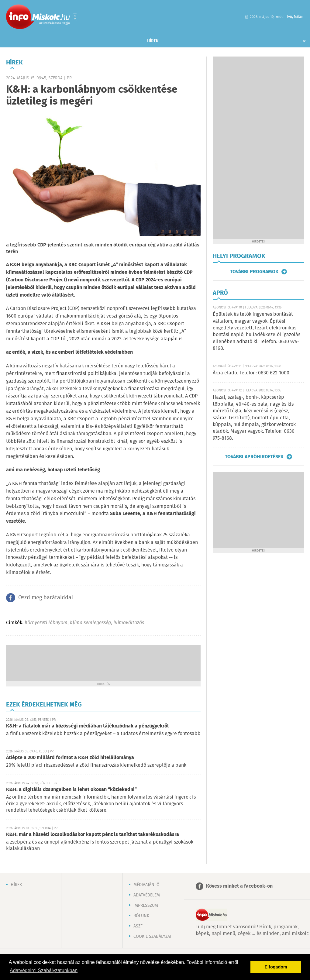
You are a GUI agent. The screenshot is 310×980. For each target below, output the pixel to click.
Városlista (75, 17)
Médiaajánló (146, 885)
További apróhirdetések (254, 457)
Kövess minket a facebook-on (239, 886)
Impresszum (146, 906)
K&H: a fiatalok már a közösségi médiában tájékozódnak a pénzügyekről (87, 726)
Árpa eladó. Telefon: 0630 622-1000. (252, 373)
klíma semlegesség (90, 623)
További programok (254, 272)
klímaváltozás (129, 623)
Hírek (153, 41)
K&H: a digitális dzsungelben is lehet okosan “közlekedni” (71, 790)
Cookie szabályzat (153, 937)
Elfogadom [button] (276, 967)
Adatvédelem (147, 895)
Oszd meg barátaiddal (46, 598)
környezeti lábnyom (46, 623)
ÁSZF (138, 926)
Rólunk (141, 916)
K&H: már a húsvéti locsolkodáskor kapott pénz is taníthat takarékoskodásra (93, 835)
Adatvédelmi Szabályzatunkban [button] (44, 970)
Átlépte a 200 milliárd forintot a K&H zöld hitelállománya (70, 758)
